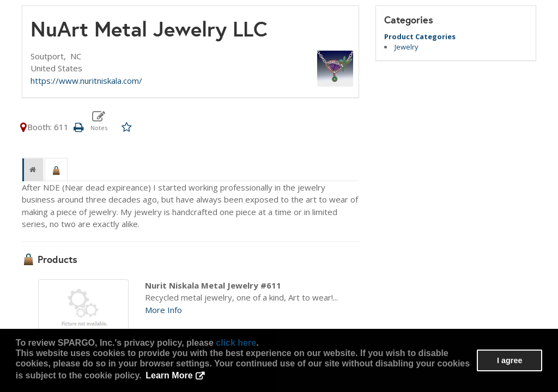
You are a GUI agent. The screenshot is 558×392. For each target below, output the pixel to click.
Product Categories (420, 36)
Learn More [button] (169, 375)
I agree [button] (510, 360)
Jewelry (406, 47)
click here (236, 343)
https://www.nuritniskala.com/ (86, 81)
